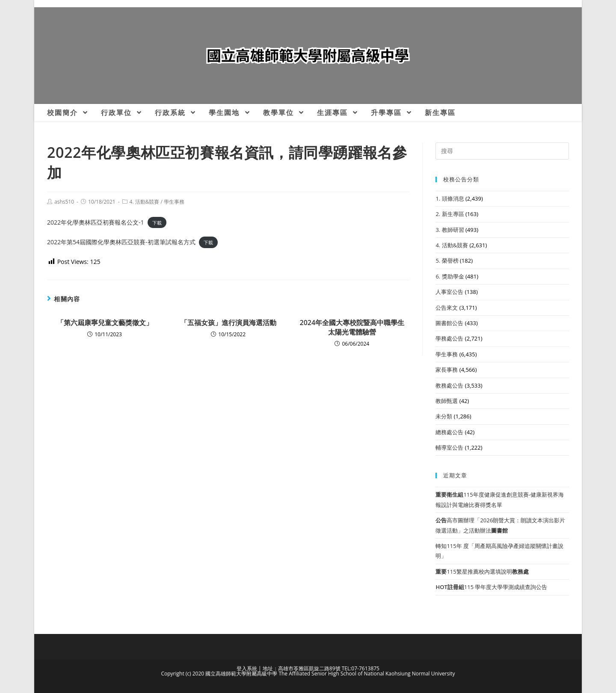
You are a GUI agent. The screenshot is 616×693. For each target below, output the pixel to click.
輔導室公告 (449, 447)
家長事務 (447, 370)
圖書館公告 (449, 323)
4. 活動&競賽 (145, 202)
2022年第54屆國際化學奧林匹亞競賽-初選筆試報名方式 (121, 242)
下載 (157, 223)
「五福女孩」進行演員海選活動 (228, 323)
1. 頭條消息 (450, 198)
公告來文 (447, 308)
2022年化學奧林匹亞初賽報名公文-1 (96, 222)
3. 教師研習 (450, 230)
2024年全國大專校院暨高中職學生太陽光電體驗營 (352, 327)
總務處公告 (449, 432)
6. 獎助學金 (450, 276)
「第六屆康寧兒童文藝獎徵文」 (105, 323)
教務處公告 (449, 385)
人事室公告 (449, 292)
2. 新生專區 (450, 214)
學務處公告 (449, 338)
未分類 (444, 416)
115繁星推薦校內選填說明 (482, 572)
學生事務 (174, 202)
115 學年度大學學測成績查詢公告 (491, 587)
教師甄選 (447, 401)
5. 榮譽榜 (447, 261)
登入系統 (247, 668)
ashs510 (64, 202)
